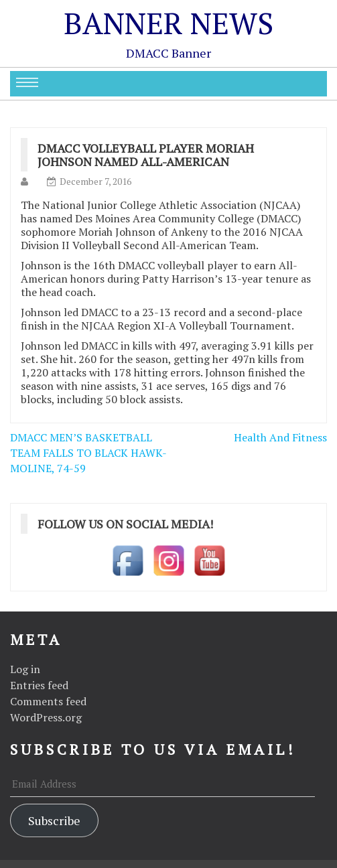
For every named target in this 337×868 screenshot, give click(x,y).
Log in (25, 669)
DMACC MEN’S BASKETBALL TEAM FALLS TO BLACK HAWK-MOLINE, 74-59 (88, 453)
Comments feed (48, 701)
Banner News (168, 23)
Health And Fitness (280, 437)
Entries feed (39, 685)
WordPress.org (46, 717)
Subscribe (54, 820)
